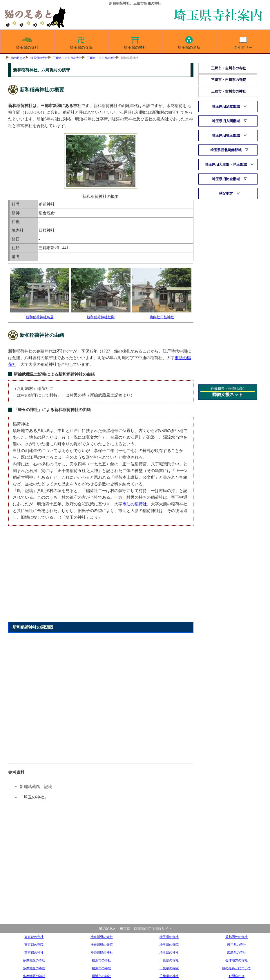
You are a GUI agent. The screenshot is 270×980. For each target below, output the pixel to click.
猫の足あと (18, 58)
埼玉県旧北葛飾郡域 (226, 150)
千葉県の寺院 (169, 968)
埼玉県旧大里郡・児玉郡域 (226, 164)
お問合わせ (237, 976)
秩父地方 (226, 194)
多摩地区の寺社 (34, 960)
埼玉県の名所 (189, 42)
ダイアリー (243, 42)
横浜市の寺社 (102, 960)
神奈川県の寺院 (102, 945)
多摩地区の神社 (34, 976)
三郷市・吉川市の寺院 (229, 80)
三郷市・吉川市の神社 (102, 58)
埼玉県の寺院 (81, 42)
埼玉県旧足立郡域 (226, 106)
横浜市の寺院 (102, 968)
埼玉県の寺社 (27, 42)
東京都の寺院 (34, 945)
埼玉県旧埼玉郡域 (226, 135)
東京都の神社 (34, 952)
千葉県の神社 (169, 976)
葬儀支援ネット (228, 395)
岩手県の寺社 (237, 945)
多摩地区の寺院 (34, 968)
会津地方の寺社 (237, 960)
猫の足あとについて (237, 968)
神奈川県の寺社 (102, 937)
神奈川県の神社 (102, 952)
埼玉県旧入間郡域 (226, 121)
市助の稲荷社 (135, 504)
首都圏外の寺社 (237, 937)
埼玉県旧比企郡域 (226, 179)
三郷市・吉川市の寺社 (68, 58)
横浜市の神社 (102, 976)
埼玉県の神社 (135, 42)
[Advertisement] (100, 577)
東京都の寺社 (34, 937)
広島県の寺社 (237, 952)
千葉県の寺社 (169, 960)
